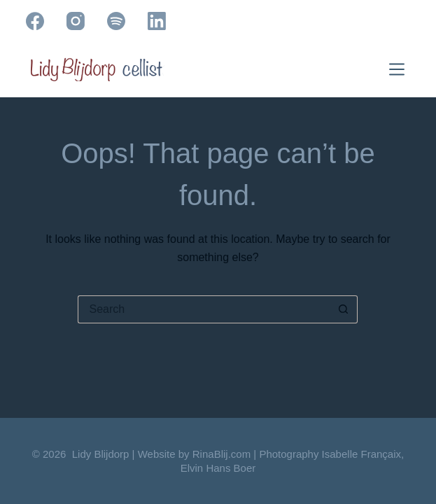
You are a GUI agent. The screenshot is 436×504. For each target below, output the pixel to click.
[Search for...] (204, 309)
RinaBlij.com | (226, 454)
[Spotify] (116, 21)
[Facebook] (35, 21)
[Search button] (344, 309)
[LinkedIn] (157, 21)
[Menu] (400, 69)
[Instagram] (76, 21)
